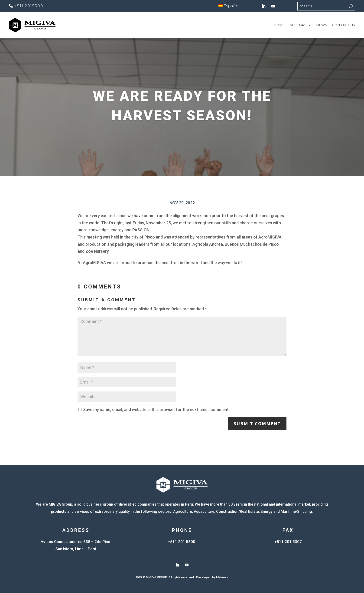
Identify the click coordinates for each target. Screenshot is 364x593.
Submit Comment (257, 424)
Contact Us (344, 25)
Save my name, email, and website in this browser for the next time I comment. (156, 409)
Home (279, 25)
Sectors (298, 25)
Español (229, 6)
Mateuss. (223, 577)
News (322, 25)
